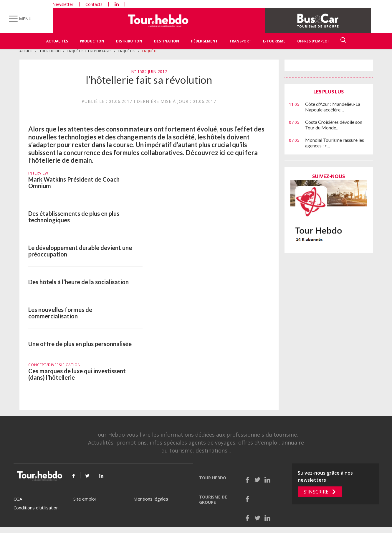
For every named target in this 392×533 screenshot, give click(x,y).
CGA (18, 499)
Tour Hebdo (50, 51)
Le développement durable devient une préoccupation (80, 251)
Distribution (129, 41)
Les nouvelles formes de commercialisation (60, 313)
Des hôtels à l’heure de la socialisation (78, 282)
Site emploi (85, 499)
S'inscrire (316, 492)
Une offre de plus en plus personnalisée (80, 344)
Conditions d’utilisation (36, 508)
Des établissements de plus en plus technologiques (74, 217)
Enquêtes (127, 51)
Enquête (150, 51)
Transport (240, 41)
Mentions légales (151, 499)
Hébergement (204, 41)
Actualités (57, 41)
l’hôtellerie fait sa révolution (149, 80)
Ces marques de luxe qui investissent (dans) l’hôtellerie (77, 374)
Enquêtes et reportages (90, 51)
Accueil (26, 51)
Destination (167, 41)
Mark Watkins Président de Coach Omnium (74, 182)
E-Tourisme (274, 41)
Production (92, 41)
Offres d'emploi (313, 41)
